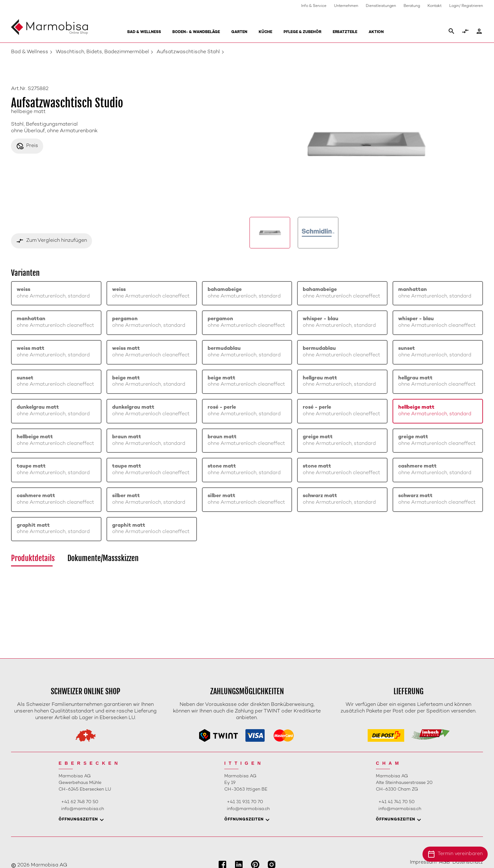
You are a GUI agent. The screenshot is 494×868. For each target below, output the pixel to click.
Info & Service (314, 6)
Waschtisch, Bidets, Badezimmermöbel (102, 52)
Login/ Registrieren (466, 6)
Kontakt (435, 6)
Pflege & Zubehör (302, 32)
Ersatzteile (345, 32)
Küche (265, 32)
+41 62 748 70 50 (80, 802)
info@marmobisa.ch (83, 809)
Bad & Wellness (144, 32)
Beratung (412, 6)
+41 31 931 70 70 (245, 802)
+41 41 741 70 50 (396, 802)
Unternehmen (346, 6)
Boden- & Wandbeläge (196, 32)
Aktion (376, 32)
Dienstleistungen (381, 6)
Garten (239, 32)
